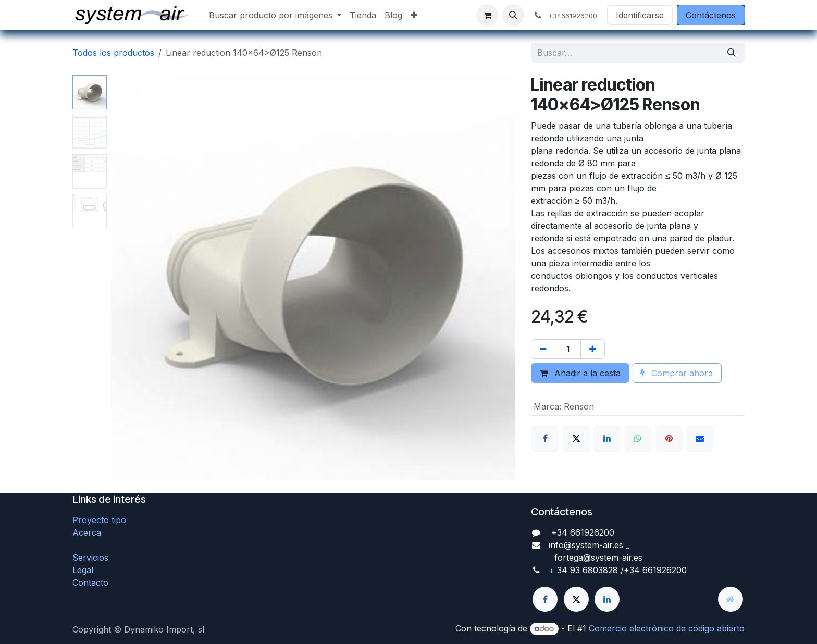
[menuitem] (275, 15)
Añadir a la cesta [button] (580, 373)
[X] (576, 438)
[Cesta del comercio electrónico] (487, 15)
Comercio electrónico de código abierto (667, 628)
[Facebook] (545, 438)
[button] (513, 15)
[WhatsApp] (638, 438)
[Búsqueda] (732, 53)
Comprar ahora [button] (677, 373)
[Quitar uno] (543, 349)
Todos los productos (113, 53)
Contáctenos (711, 15)
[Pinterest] (669, 438)
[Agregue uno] (593, 349)
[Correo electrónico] (700, 438)
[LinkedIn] (607, 438)
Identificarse (640, 15)
